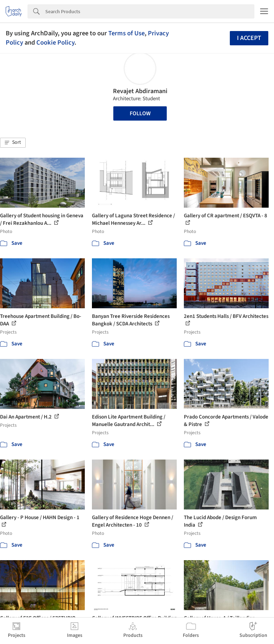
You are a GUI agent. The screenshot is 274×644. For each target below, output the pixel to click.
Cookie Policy (55, 42)
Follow (140, 113)
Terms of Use (126, 33)
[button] (13, 143)
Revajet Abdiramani (140, 91)
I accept (249, 38)
